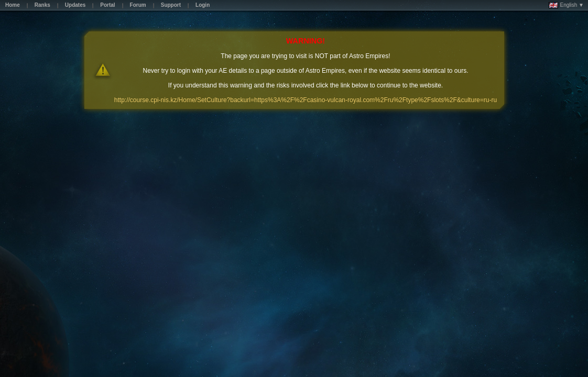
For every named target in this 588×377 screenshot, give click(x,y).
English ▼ (566, 5)
